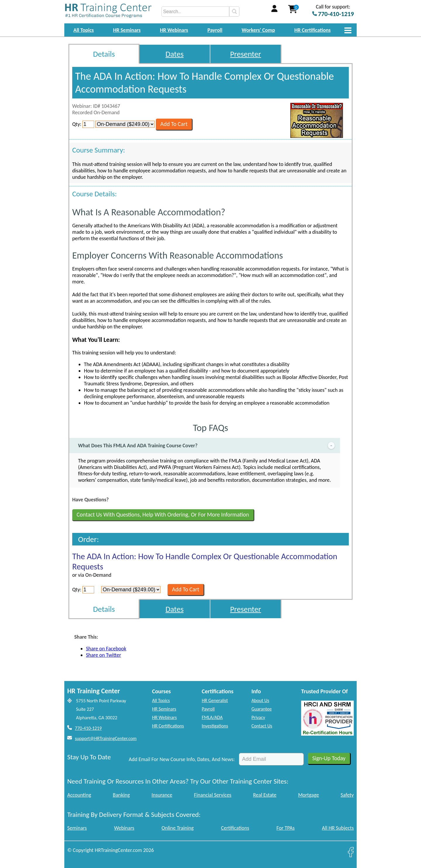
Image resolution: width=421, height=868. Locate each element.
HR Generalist (215, 700)
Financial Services (213, 795)
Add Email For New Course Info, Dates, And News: (182, 759)
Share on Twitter (103, 655)
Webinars (124, 828)
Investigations (215, 726)
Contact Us (262, 726)
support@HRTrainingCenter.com (106, 738)
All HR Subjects (338, 828)
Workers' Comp (258, 30)
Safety (347, 795)
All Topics (84, 30)
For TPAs (286, 828)
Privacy (258, 717)
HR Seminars (127, 30)
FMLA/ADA (212, 717)
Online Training (178, 828)
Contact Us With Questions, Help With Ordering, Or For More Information (163, 514)
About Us (260, 700)
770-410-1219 (88, 728)
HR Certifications (313, 30)
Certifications (235, 828)
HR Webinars (174, 30)
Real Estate (265, 795)
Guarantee (262, 709)
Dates (175, 54)
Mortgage (309, 795)
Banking (121, 795)
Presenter (246, 54)
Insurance (162, 795)
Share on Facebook (106, 649)
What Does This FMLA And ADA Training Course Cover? (207, 446)
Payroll (215, 30)
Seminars (77, 828)
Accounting (79, 795)
